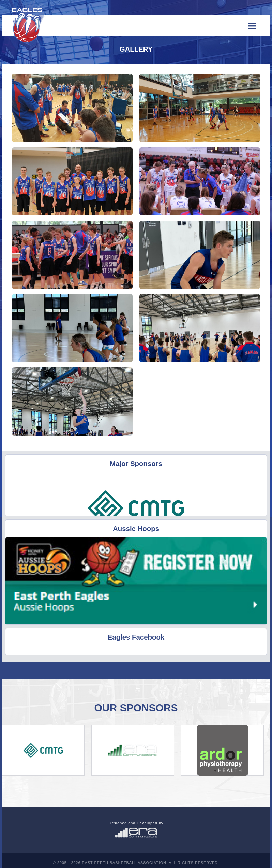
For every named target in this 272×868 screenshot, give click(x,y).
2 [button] (141, 781)
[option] (43, 750)
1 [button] (131, 781)
